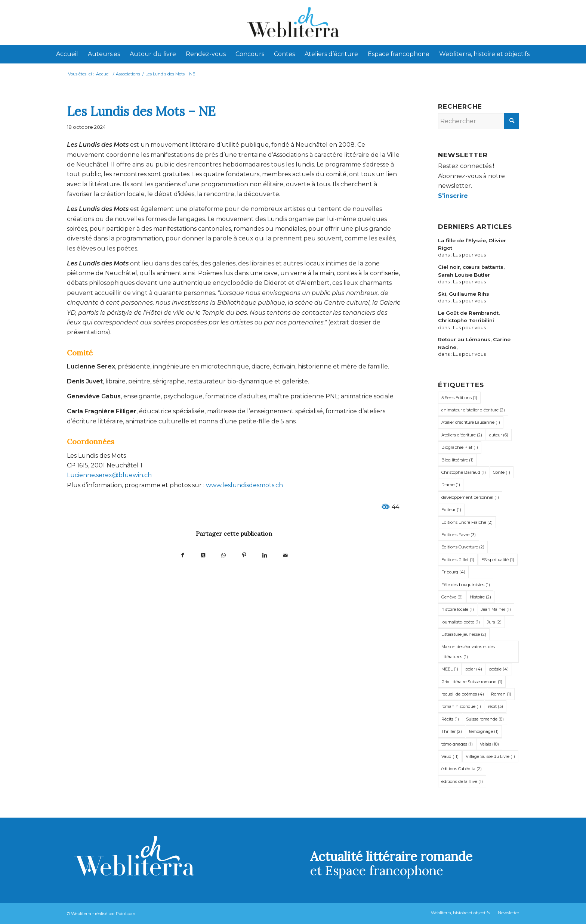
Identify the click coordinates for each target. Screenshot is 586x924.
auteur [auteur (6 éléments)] (499, 435)
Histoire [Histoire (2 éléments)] (480, 597)
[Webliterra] (293, 22)
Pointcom (126, 914)
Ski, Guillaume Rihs (464, 294)
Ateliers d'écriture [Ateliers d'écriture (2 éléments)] (462, 435)
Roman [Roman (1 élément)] (501, 694)
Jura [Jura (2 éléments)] (494, 622)
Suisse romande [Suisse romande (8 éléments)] (485, 719)
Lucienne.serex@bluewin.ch (109, 475)
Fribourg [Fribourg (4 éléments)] (453, 572)
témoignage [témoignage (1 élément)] (484, 731)
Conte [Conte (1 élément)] (502, 472)
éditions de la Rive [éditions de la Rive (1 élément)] (462, 781)
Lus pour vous (469, 255)
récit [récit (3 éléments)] (496, 706)
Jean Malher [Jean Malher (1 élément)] (496, 609)
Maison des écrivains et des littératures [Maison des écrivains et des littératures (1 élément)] (468, 651)
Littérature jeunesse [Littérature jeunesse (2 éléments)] (464, 634)
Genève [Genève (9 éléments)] (452, 597)
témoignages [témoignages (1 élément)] (457, 744)
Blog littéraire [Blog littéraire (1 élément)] (457, 460)
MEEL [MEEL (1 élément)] (450, 669)
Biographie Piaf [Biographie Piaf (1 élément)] (460, 447)
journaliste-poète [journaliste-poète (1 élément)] (461, 622)
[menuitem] (67, 54)
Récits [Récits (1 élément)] (450, 719)
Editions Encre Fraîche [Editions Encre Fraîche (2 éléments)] (467, 522)
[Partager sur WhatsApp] (224, 555)
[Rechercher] (479, 121)
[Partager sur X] (203, 555)
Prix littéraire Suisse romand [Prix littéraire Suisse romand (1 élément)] (472, 682)
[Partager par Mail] (285, 555)
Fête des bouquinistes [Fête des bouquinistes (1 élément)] (466, 585)
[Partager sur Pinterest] (244, 555)
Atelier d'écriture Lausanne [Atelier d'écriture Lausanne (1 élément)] (471, 422)
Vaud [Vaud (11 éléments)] (450, 756)
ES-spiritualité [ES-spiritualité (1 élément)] (498, 560)
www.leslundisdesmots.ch (244, 485)
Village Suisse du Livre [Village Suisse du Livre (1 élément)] (490, 756)
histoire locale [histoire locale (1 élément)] (458, 609)
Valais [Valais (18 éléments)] (489, 744)
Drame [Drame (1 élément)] (451, 485)
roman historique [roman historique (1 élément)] (461, 706)
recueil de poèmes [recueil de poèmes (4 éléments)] (463, 694)
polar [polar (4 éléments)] (474, 669)
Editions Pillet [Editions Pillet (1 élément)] (458, 560)
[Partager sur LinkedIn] (265, 555)
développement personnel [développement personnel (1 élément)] (470, 497)
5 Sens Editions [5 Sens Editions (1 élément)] (459, 398)
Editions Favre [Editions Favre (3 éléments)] (459, 535)
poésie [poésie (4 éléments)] (499, 669)
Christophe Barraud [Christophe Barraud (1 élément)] (464, 472)
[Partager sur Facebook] (183, 555)
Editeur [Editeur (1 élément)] (451, 510)
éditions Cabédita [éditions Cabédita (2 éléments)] (462, 769)
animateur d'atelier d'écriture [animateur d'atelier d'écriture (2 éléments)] (473, 410)
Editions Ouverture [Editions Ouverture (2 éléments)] (463, 547)
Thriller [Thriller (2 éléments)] (452, 731)
